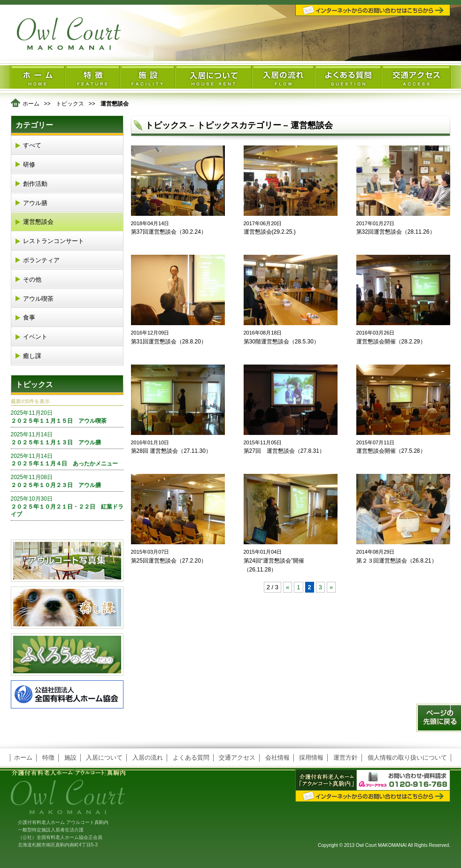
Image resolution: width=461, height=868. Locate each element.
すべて (32, 145)
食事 (29, 317)
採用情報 (311, 758)
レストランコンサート (54, 241)
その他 (32, 279)
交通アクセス (237, 758)
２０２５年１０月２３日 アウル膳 (67, 481)
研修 (29, 164)
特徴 (48, 758)
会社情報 (277, 758)
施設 (70, 758)
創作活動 (35, 184)
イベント (35, 337)
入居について (104, 758)
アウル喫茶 (38, 299)
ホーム (31, 104)
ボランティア (41, 260)
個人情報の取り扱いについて (407, 758)
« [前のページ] (288, 587)
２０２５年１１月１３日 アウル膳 (67, 438)
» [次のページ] (331, 587)
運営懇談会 (38, 222)
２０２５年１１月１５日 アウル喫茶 (67, 417)
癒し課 (32, 356)
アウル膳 (35, 203)
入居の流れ (148, 758)
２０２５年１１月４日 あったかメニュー (67, 460)
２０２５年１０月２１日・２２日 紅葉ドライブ (67, 506)
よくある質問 (191, 758)
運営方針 (346, 758)
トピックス (70, 104)
